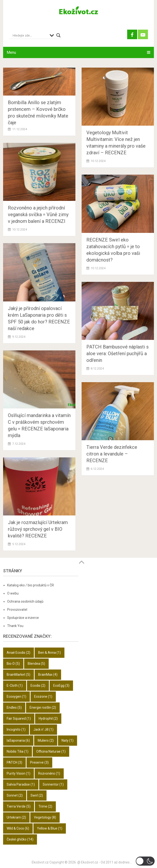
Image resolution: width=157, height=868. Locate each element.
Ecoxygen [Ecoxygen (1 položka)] (16, 697)
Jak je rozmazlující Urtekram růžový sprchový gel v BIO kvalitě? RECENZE (38, 529)
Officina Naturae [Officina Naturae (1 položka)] (51, 751)
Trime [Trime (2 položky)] (45, 806)
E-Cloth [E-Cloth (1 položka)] (15, 686)
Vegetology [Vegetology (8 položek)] (45, 817)
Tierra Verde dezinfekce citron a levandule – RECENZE (112, 454)
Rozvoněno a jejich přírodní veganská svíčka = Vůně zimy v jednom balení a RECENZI (38, 214)
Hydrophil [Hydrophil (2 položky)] (48, 718)
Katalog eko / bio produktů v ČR (31, 585)
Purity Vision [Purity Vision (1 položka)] (18, 773)
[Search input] (30, 35)
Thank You (15, 626)
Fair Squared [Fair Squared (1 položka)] (19, 718)
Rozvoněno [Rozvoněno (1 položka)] (49, 773)
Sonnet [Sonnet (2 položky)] (15, 795)
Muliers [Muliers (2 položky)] (46, 740)
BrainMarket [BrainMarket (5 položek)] (18, 675)
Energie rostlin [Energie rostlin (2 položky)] (43, 707)
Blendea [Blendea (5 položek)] (36, 664)
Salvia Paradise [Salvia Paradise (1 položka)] (21, 784)
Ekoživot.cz (40, 862)
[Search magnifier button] (58, 35)
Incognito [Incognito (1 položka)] (16, 729)
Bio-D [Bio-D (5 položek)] (13, 664)
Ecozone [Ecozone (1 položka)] (43, 697)
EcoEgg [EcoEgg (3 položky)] (61, 686)
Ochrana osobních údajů (25, 601)
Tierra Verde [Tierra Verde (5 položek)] (19, 806)
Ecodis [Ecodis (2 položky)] (38, 686)
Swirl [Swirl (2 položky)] (37, 795)
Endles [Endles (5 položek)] (14, 707)
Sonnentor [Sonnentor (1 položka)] (53, 784)
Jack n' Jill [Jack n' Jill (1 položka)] (43, 729)
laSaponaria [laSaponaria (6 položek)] (18, 740)
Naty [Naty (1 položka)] (68, 740)
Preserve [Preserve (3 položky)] (39, 762)
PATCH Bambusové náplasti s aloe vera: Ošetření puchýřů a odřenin (118, 354)
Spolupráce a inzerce (23, 618)
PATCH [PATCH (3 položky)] (14, 762)
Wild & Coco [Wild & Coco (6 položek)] (18, 828)
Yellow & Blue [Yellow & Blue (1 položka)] (50, 828)
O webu (13, 593)
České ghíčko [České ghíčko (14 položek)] (20, 839)
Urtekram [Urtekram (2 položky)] (16, 817)
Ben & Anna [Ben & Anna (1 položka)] (50, 653)
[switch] (145, 861)
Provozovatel (17, 610)
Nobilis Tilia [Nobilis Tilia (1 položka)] (18, 751)
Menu (11, 52)
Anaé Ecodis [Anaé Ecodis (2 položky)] (18, 653)
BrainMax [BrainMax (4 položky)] (48, 675)
